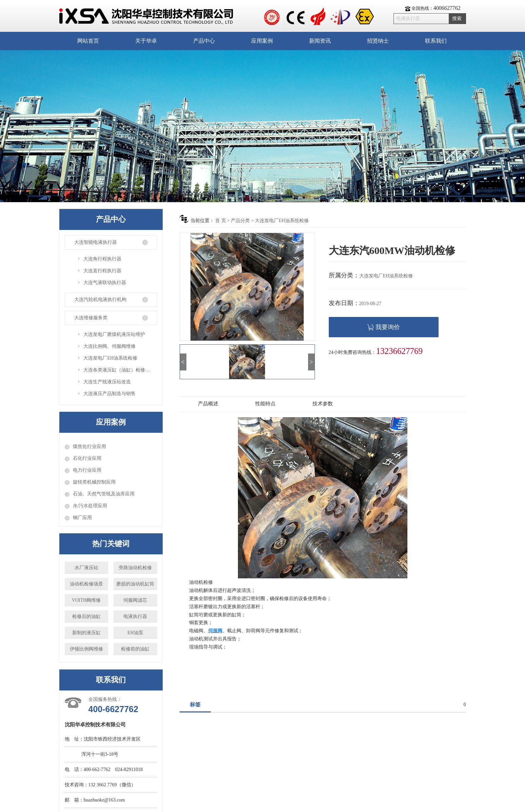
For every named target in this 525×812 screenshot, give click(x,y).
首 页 (221, 221)
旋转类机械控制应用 (94, 482)
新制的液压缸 (86, 633)
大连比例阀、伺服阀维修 (109, 346)
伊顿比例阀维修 (86, 649)
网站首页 (88, 41)
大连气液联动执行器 (105, 283)
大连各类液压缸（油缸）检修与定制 (120, 370)
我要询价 (383, 327)
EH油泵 (135, 633)
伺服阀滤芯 (135, 600)
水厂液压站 (86, 568)
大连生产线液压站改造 (107, 382)
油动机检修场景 (86, 584)
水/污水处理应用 (90, 506)
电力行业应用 (87, 470)
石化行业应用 (87, 458)
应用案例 (262, 41)
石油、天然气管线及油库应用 (104, 494)
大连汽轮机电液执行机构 (100, 300)
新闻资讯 (320, 41)
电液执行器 (135, 616)
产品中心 (204, 41)
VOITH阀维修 (86, 600)
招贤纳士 (378, 41)
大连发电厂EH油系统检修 (110, 358)
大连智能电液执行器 (96, 242)
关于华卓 (146, 41)
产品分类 (240, 221)
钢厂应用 (82, 518)
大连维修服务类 (91, 318)
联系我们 (436, 41)
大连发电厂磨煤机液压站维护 (114, 334)
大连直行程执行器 (102, 271)
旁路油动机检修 (135, 568)
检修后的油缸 (86, 616)
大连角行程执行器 (102, 259)
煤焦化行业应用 (89, 446)
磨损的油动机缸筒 (135, 584)
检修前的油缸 (135, 649)
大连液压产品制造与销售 (109, 394)
